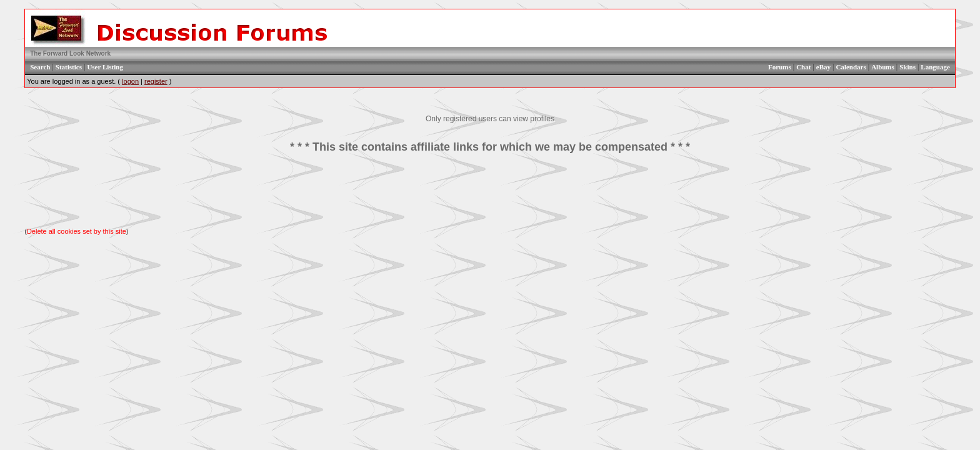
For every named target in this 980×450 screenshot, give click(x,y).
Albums (883, 67)
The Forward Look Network (70, 53)
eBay (823, 67)
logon (130, 81)
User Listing (105, 67)
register (156, 81)
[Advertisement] (490, 191)
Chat (803, 67)
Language (935, 67)
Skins (907, 67)
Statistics (69, 67)
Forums (780, 67)
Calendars (851, 67)
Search (40, 67)
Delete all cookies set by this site (77, 231)
